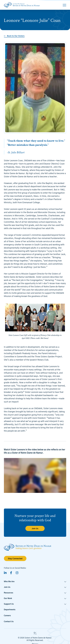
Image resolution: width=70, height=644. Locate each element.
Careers (7, 616)
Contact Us (9, 622)
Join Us (35, 529)
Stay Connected (15, 559)
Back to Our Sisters (16, 36)
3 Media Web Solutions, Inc (35, 633)
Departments (10, 610)
